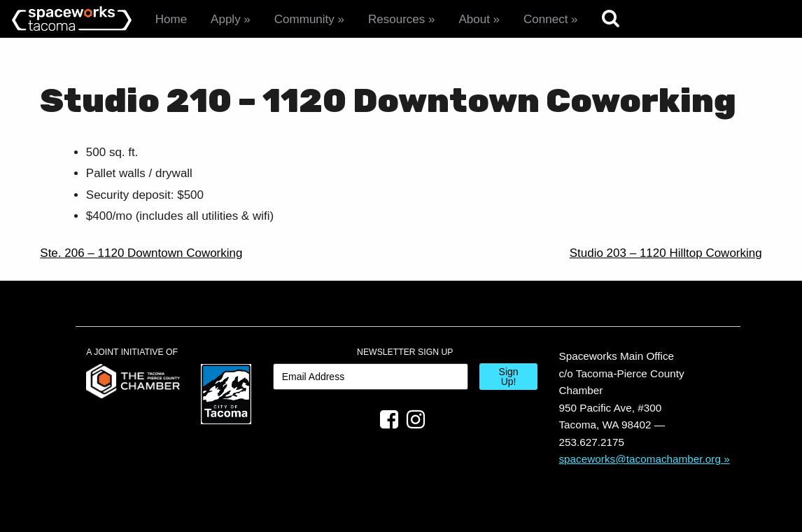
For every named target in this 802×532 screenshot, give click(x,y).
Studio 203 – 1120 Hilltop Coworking (666, 253)
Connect (546, 19)
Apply (226, 19)
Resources (396, 19)
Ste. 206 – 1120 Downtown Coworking (141, 253)
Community (304, 19)
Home (171, 19)
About (474, 19)
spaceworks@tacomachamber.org (640, 459)
